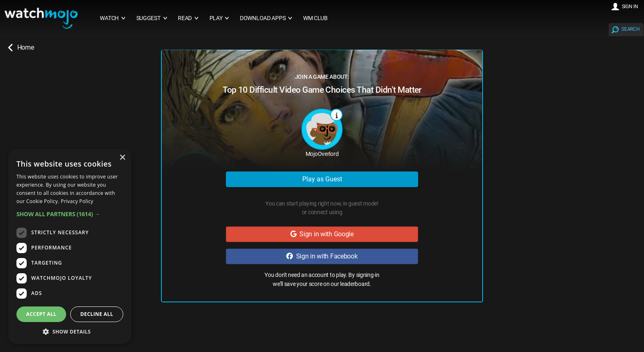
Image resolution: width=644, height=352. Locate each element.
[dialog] (70, 246)
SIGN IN (630, 7)
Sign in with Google (322, 234)
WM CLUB (315, 18)
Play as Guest (322, 179)
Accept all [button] (41, 314)
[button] (70, 214)
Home (21, 48)
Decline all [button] (97, 314)
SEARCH (630, 29)
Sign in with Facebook (322, 256)
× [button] (122, 158)
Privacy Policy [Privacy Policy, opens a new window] (77, 201)
